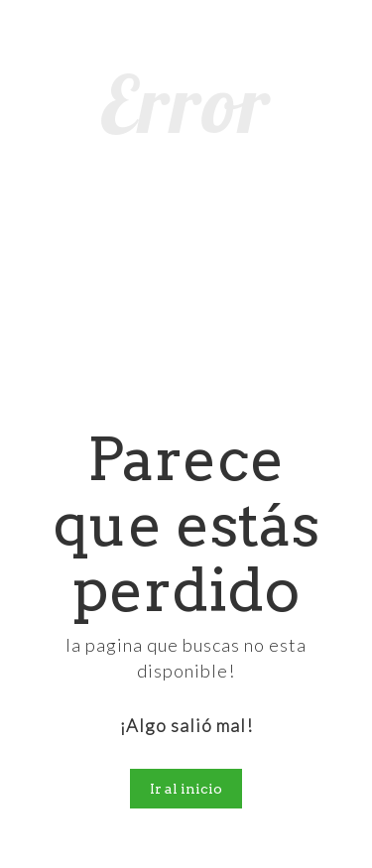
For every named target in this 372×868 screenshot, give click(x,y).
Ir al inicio (186, 789)
